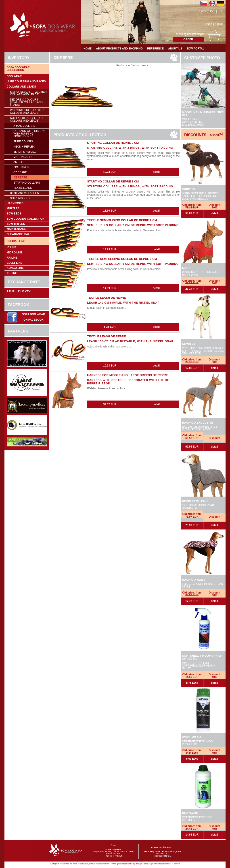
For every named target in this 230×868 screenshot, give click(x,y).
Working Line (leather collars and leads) (27, 111)
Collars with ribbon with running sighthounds (29, 134)
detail (214, 213)
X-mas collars (24, 126)
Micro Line (15, 253)
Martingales (23, 157)
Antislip (19, 162)
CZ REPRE (20, 172)
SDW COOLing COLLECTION (26, 219)
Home (88, 49)
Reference (155, 49)
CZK (213, 11)
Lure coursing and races (26, 81)
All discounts (217, 134)
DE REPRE (20, 178)
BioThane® (21, 167)
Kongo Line (15, 268)
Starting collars (27, 183)
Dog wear (14, 76)
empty (200, 34)
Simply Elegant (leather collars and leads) (28, 93)
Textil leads (23, 188)
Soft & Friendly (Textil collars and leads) (27, 119)
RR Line (12, 258)
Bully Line (14, 263)
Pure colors (23, 141)
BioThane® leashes (24, 193)
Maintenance (17, 229)
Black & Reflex (25, 152)
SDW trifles (16, 224)
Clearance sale (19, 234)
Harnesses (15, 203)
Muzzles (13, 208)
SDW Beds (14, 214)
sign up (219, 24)
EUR (221, 11)
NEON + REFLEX (24, 147)
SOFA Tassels (20, 198)
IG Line (11, 247)
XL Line (12, 273)
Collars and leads (21, 87)
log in (209, 24)
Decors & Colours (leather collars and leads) (26, 102)
